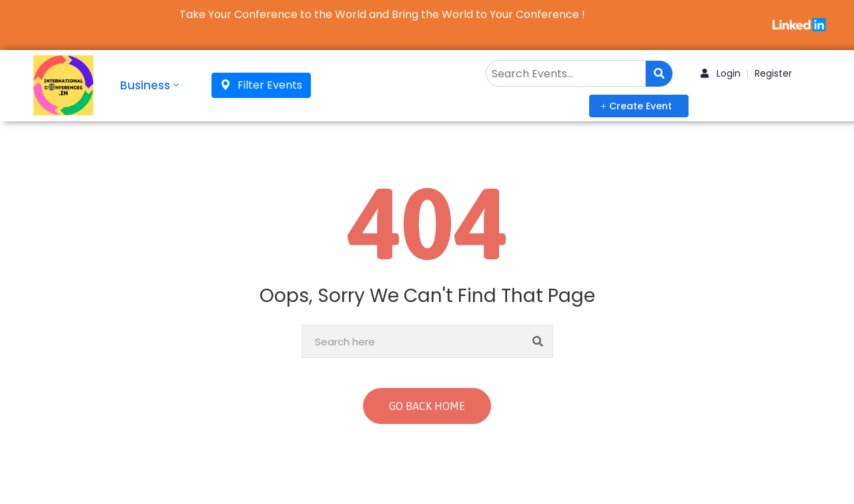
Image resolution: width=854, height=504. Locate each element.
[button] (639, 106)
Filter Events (261, 85)
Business (151, 85)
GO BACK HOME (427, 406)
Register (773, 73)
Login (721, 73)
